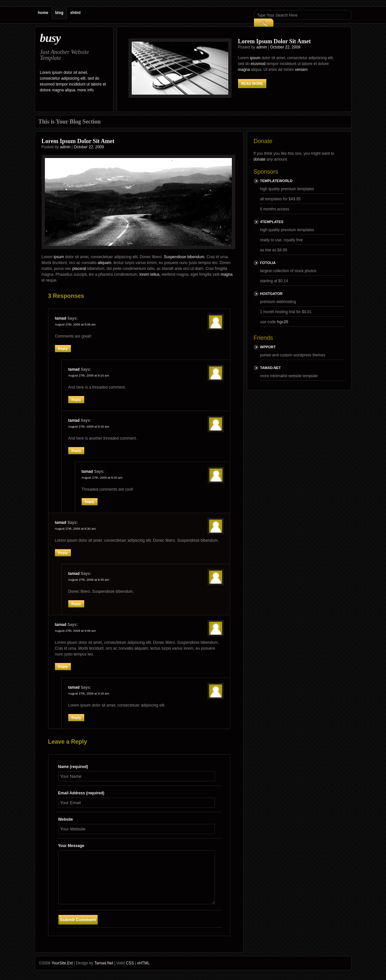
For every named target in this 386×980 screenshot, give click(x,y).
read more (252, 84)
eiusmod (258, 64)
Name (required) (73, 767)
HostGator (271, 294)
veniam (301, 70)
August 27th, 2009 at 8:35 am (89, 580)
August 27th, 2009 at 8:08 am (75, 324)
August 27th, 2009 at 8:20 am (102, 477)
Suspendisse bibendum (184, 257)
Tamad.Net (271, 368)
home (43, 13)
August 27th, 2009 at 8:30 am (75, 529)
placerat (79, 269)
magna (244, 70)
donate (260, 159)
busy (50, 38)
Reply (63, 349)
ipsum (255, 58)
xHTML (143, 963)
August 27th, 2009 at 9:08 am (75, 631)
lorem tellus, (150, 274)
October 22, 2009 (285, 47)
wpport (268, 347)
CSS (130, 963)
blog (59, 13)
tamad (61, 318)
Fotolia (268, 263)
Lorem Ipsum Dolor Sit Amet (274, 41)
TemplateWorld (276, 181)
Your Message (71, 846)
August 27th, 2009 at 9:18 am (89, 693)
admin (262, 47)
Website (66, 819)
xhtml (75, 13)
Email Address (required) (81, 793)
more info (86, 90)
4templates (272, 222)
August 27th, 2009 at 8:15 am (89, 375)
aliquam (104, 263)
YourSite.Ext (62, 963)
